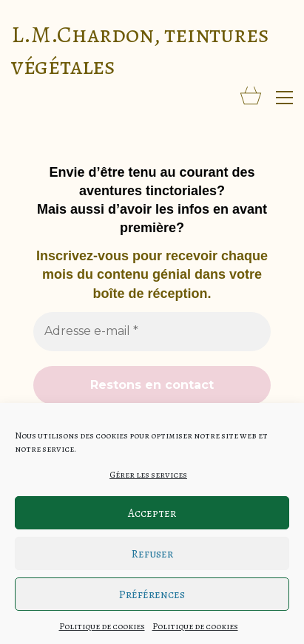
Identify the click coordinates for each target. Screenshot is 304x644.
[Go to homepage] (152, 50)
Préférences (152, 594)
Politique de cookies (102, 626)
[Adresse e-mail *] (152, 331)
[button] (284, 98)
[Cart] (251, 97)
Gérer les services (148, 475)
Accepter (152, 513)
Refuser (152, 554)
